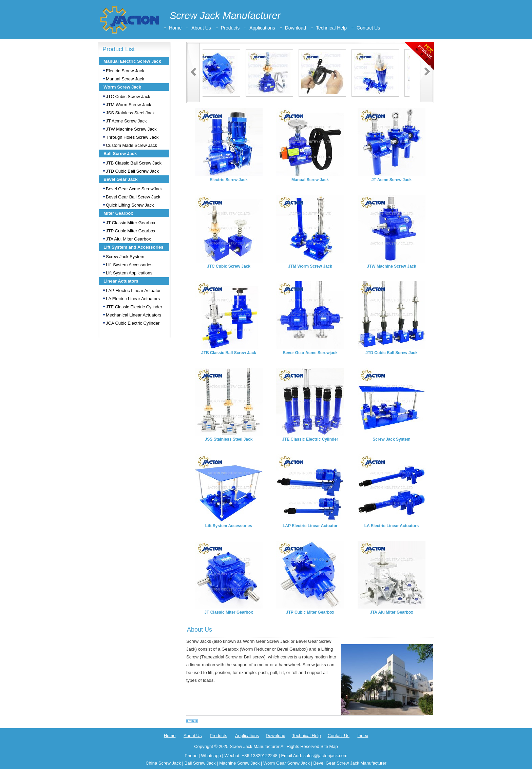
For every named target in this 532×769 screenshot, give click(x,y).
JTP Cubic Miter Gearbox (131, 231)
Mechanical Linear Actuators (134, 315)
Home (175, 28)
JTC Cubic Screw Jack (128, 97)
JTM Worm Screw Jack (128, 105)
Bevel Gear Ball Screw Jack (133, 197)
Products (230, 28)
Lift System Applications (129, 273)
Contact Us (368, 28)
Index (363, 736)
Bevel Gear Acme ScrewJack (134, 189)
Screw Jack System (125, 257)
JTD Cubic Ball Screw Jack (132, 171)
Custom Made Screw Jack (131, 145)
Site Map (329, 746)
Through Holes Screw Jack (132, 137)
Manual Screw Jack (125, 79)
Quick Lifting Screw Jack (130, 205)
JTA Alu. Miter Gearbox (128, 239)
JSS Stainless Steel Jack (130, 113)
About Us (201, 28)
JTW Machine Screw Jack (131, 129)
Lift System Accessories (129, 265)
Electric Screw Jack (125, 71)
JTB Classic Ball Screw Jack (134, 163)
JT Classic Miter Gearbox (131, 223)
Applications (262, 28)
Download (296, 28)
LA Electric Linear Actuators (133, 299)
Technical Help (331, 28)
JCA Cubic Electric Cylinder (133, 323)
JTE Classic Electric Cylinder (134, 307)
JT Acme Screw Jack (126, 121)
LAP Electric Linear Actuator (133, 291)
